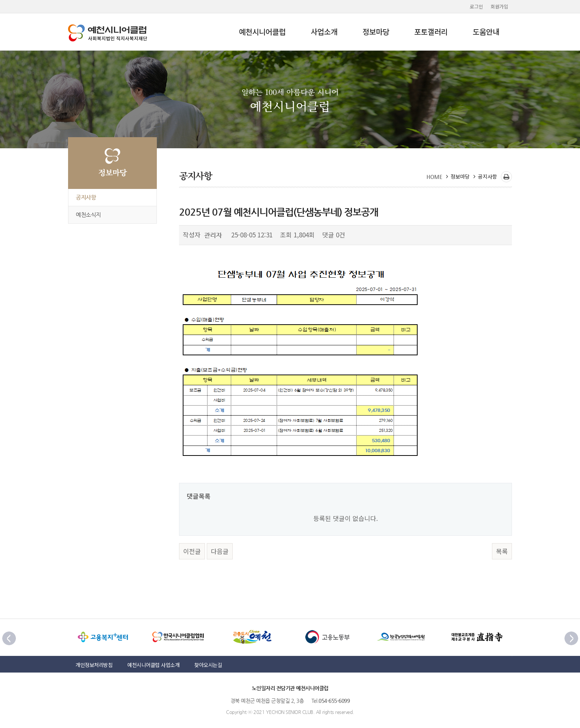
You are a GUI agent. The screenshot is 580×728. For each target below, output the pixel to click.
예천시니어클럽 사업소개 (153, 665)
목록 (502, 551)
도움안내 (486, 32)
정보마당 (376, 32)
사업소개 (324, 32)
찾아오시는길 (208, 665)
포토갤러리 (431, 32)
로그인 (476, 6)
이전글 (192, 551)
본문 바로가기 (0, 0)
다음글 (220, 551)
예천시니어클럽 (262, 32)
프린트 (506, 177)
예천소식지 (88, 215)
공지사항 (86, 197)
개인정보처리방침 (94, 665)
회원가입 (499, 6)
